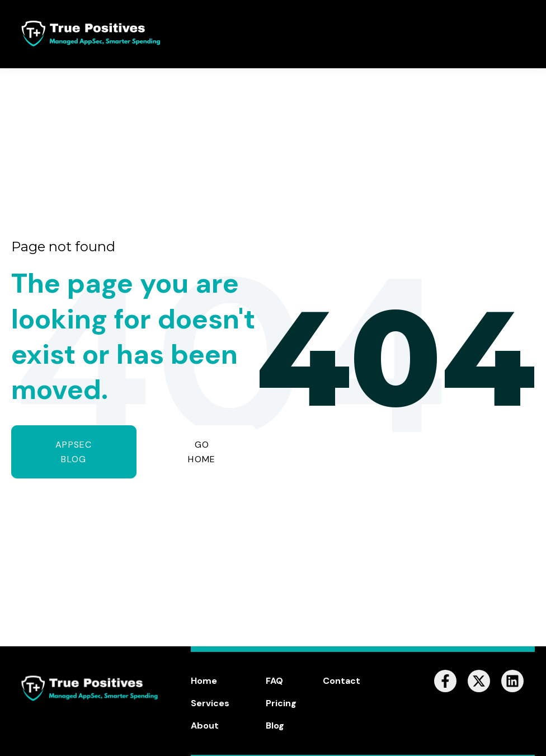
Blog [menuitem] (275, 726)
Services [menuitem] (210, 703)
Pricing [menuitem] (281, 703)
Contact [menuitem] (342, 681)
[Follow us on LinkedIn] (512, 681)
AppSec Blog (74, 452)
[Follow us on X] (479, 681)
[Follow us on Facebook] (445, 681)
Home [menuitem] (204, 681)
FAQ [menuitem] (274, 681)
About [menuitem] (205, 726)
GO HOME (202, 452)
